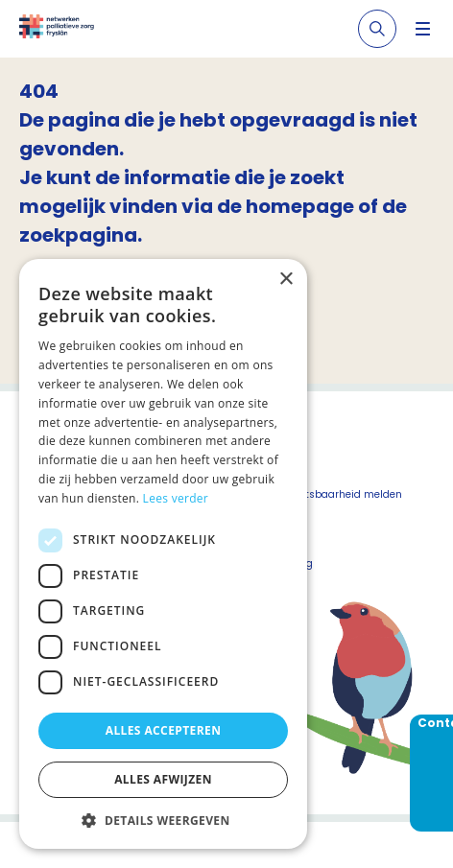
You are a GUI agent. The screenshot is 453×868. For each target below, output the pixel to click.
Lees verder (176, 498)
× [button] (286, 280)
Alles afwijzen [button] (163, 779)
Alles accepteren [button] (164, 730)
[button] (163, 820)
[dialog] (163, 554)
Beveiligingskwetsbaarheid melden (314, 494)
